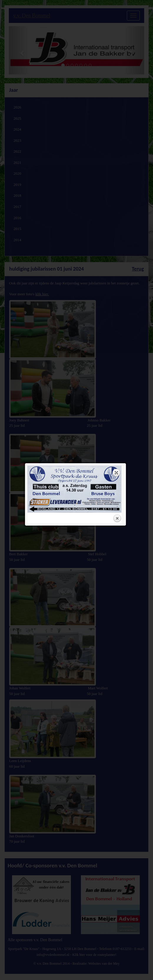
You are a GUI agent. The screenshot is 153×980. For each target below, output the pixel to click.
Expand (117, 89)
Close (117, 134)
